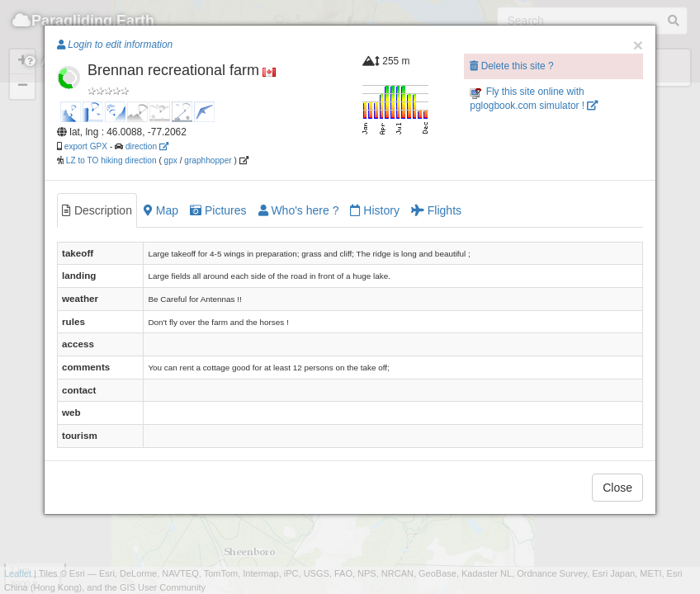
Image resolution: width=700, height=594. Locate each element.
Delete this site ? (511, 66)
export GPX (86, 146)
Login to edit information (115, 45)
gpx (171, 160)
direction (147, 146)
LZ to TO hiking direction (110, 160)
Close (617, 488)
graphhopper (208, 160)
